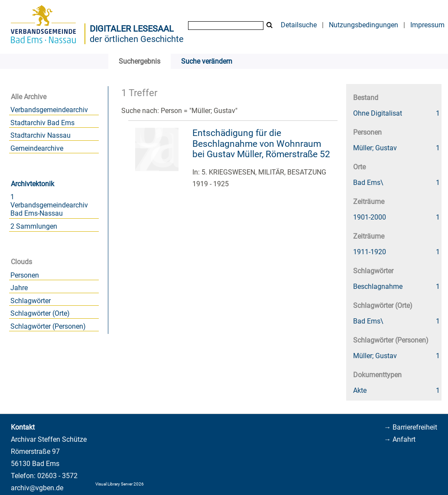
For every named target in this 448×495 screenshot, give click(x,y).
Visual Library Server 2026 (120, 484)
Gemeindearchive (37, 148)
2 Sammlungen (34, 226)
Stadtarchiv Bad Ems (42, 123)
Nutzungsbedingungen (364, 25)
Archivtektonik (32, 184)
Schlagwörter (31, 301)
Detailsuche (299, 25)
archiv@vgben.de (37, 488)
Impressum (427, 25)
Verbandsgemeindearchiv (49, 110)
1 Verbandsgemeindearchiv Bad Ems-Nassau (49, 205)
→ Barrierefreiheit (411, 427)
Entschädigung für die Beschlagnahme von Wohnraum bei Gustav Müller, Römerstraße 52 (261, 144)
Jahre (19, 288)
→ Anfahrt (400, 439)
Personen (25, 275)
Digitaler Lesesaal (132, 29)
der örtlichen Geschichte (137, 39)
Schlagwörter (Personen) (48, 326)
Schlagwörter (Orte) (40, 313)
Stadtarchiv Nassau (41, 135)
